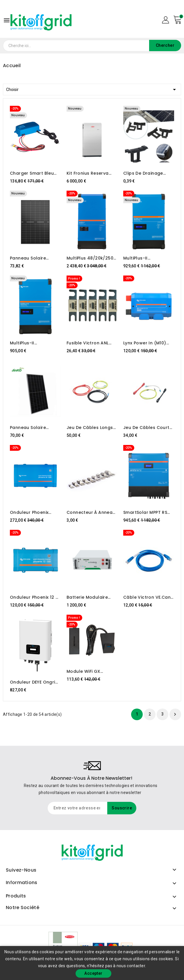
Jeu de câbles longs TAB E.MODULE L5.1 (90, 428)
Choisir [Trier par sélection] (92, 88)
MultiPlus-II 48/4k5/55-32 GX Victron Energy (30, 343)
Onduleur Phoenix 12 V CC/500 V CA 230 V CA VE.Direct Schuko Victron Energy (35, 597)
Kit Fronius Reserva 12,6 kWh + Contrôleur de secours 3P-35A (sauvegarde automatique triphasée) (91, 173)
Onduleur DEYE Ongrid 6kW (34, 682)
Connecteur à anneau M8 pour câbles (91, 512)
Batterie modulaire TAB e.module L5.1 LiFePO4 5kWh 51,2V (88, 597)
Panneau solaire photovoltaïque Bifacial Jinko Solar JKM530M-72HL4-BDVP (35, 428)
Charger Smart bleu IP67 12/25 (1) (32, 173)
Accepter (93, 973)
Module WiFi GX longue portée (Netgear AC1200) (86, 671)
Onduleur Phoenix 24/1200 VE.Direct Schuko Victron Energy (35, 512)
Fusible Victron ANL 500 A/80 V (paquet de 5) (92, 343)
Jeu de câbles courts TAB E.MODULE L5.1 (148, 428)
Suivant (175, 714)
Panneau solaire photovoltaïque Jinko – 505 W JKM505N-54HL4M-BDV (34, 258)
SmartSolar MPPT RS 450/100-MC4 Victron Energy (147, 512)
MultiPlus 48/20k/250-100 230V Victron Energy (91, 258)
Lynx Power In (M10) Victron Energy (145, 343)
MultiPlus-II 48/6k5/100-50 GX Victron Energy (143, 258)
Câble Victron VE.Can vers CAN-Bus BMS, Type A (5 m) (147, 597)
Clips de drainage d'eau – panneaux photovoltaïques (143, 173)
